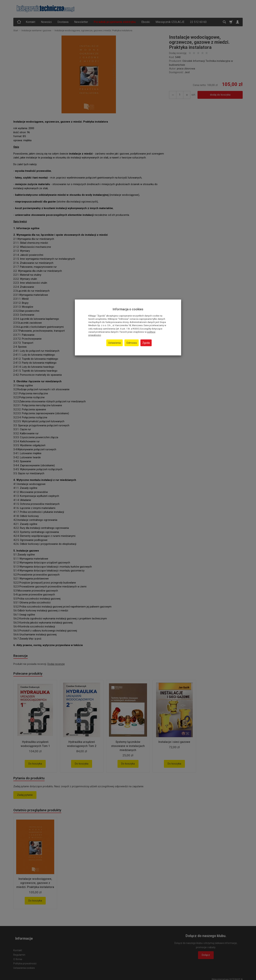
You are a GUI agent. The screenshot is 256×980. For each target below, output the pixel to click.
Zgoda (146, 343)
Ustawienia (114, 343)
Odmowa (132, 343)
